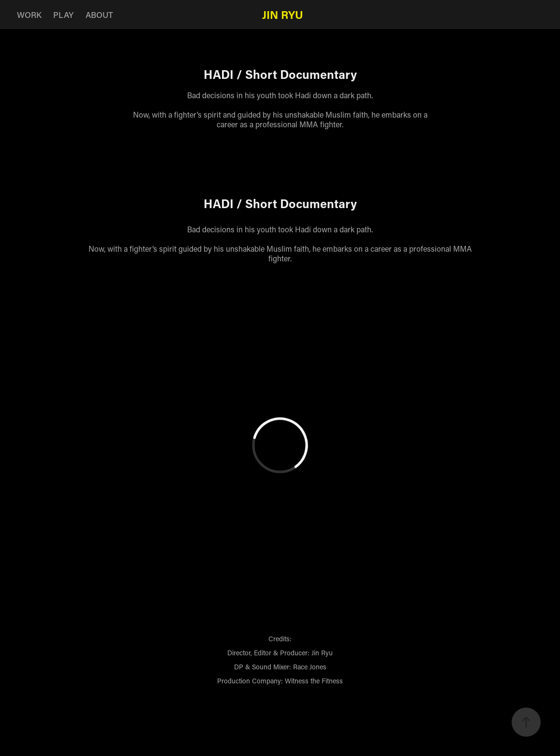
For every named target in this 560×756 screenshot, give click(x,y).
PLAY (63, 15)
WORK (29, 15)
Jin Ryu (283, 15)
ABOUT (99, 15)
